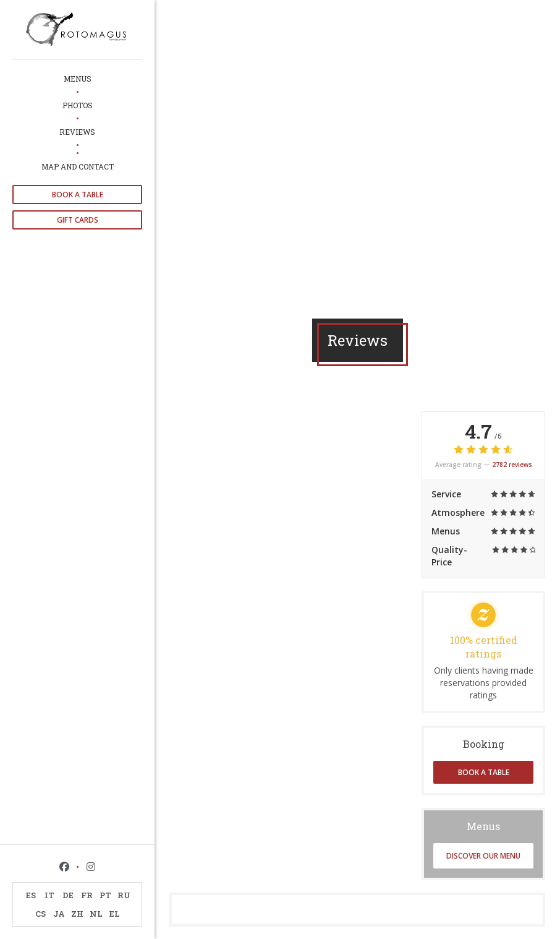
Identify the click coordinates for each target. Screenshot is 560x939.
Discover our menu (483, 856)
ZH (77, 914)
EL (115, 914)
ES (31, 895)
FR (87, 895)
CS (40, 914)
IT (49, 895)
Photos (78, 105)
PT (105, 895)
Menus (78, 79)
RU (124, 895)
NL (96, 914)
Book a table (78, 195)
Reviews (77, 132)
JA (59, 914)
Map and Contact (78, 166)
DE (68, 895)
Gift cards (78, 220)
